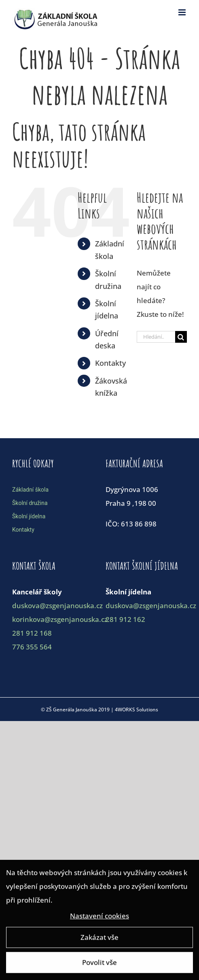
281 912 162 (125, 619)
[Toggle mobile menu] (183, 12)
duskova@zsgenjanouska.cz (57, 606)
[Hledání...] (156, 337)
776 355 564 (32, 647)
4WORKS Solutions (137, 710)
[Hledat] (181, 337)
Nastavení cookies (99, 917)
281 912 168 (32, 633)
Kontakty (110, 363)
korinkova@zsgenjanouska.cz (60, 619)
